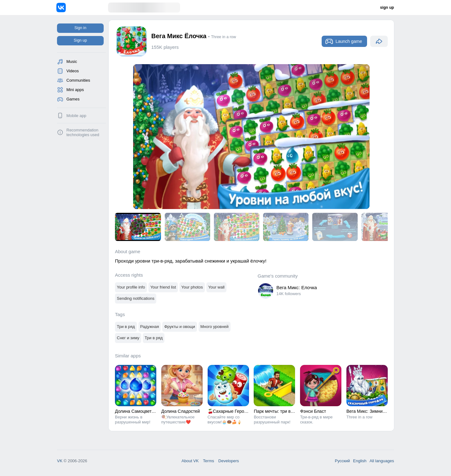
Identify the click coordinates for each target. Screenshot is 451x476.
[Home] (82, 8)
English (360, 461)
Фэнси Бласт (313, 411)
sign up (387, 8)
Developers (229, 461)
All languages (382, 461)
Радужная (150, 327)
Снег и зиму (128, 338)
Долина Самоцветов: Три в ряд (147, 411)
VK (60, 461)
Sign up (80, 40)
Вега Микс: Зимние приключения (380, 411)
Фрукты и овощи (179, 327)
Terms (208, 461)
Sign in (80, 28)
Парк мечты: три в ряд (276, 411)
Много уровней (215, 327)
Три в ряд (126, 327)
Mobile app (76, 116)
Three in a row (224, 37)
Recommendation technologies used (83, 132)
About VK (190, 461)
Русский (342, 461)
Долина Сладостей (181, 411)
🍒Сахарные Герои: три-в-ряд (238, 411)
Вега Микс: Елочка (297, 287)
